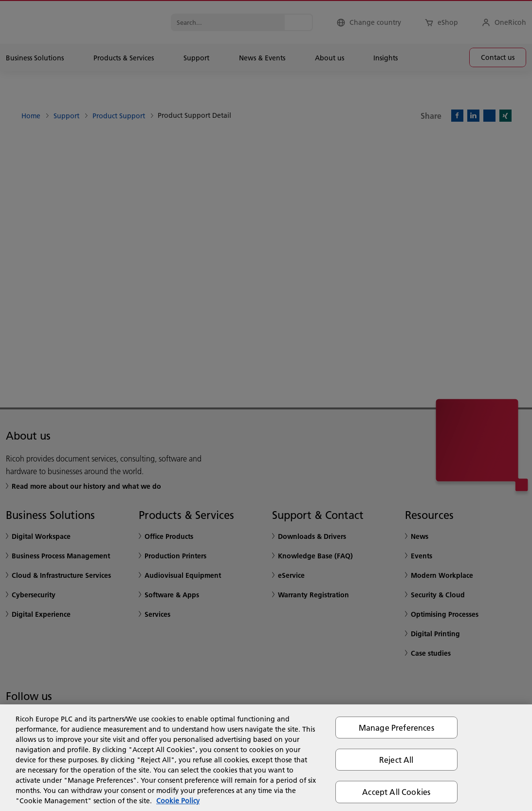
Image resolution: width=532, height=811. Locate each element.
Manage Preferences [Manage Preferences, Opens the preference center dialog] (396, 728)
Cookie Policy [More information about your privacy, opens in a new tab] (178, 801)
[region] (266, 758)
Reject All (396, 760)
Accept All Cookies (396, 792)
